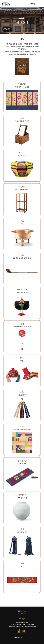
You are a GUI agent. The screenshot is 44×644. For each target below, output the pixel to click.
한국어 (33, 4)
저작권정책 (22, 619)
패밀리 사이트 (18, 637)
